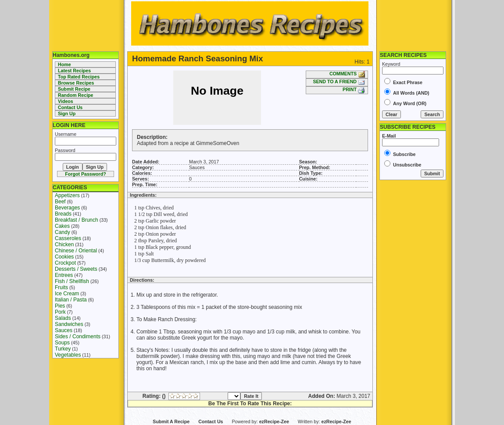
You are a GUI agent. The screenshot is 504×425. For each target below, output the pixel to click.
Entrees (64, 275)
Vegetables (68, 355)
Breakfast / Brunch (77, 220)
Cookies (64, 257)
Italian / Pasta (71, 300)
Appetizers (67, 195)
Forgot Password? (86, 174)
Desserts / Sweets (76, 269)
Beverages (67, 208)
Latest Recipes (74, 71)
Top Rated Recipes (79, 77)
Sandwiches (69, 324)
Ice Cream (67, 294)
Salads (63, 318)
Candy (63, 232)
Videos (66, 101)
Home (64, 64)
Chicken (64, 244)
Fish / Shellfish (72, 281)
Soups (62, 343)
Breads (63, 214)
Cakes (62, 226)
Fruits (61, 287)
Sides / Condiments (78, 336)
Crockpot (65, 263)
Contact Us (70, 107)
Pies (60, 306)
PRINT (354, 89)
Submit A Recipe (171, 421)
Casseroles (68, 238)
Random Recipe (76, 95)
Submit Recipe (74, 89)
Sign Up (67, 113)
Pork (60, 312)
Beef (60, 202)
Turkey (63, 349)
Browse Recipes (76, 83)
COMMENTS (347, 74)
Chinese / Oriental (76, 251)
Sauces (64, 330)
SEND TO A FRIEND (339, 81)
